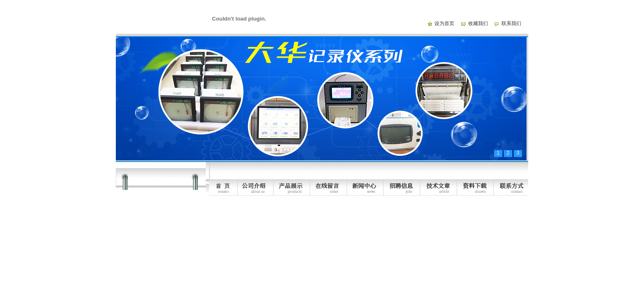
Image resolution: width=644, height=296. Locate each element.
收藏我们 (478, 23)
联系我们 (511, 23)
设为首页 (444, 23)
